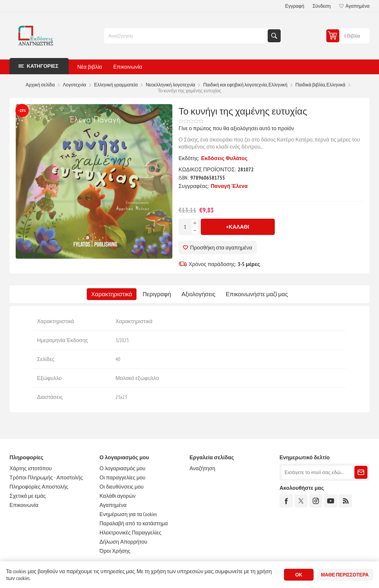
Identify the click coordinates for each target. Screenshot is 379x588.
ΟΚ (299, 575)
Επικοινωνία (24, 505)
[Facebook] (286, 501)
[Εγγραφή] (317, 472)
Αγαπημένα (113, 505)
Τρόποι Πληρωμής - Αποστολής (46, 477)
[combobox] (187, 36)
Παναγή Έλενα (229, 186)
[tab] (112, 294)
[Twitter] (301, 501)
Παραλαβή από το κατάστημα (134, 523)
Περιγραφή (157, 294)
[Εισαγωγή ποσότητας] (185, 227)
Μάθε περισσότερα (345, 575)
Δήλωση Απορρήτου (123, 542)
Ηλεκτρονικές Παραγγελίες (130, 533)
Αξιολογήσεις (199, 294)
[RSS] (345, 501)
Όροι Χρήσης (115, 551)
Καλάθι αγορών (118, 496)
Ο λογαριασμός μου (122, 468)
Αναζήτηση (274, 36)
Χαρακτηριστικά (112, 294)
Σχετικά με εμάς (28, 496)
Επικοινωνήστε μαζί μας (257, 294)
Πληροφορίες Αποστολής (39, 487)
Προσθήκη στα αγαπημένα (221, 248)
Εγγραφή (295, 6)
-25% (22, 111)
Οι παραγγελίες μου (122, 477)
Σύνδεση (321, 6)
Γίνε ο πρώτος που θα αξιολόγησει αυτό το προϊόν (236, 128)
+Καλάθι (238, 227)
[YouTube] (331, 501)
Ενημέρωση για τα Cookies (128, 514)
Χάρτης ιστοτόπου (31, 468)
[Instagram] (316, 501)
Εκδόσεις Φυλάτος (224, 158)
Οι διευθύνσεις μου (122, 487)
